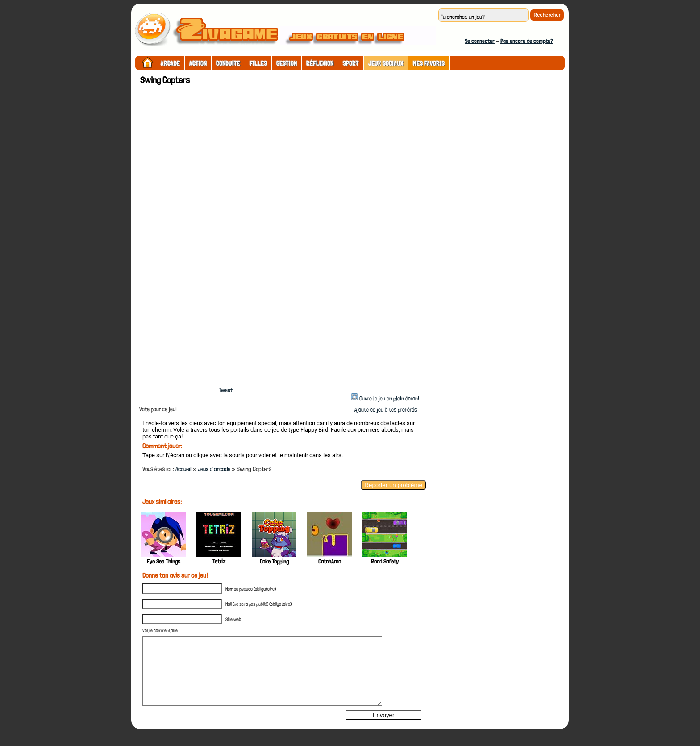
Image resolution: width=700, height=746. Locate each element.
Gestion (287, 63)
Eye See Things (164, 561)
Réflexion (320, 63)
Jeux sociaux (386, 63)
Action (198, 63)
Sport (351, 63)
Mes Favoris (429, 63)
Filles (258, 63)
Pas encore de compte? (527, 41)
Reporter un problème (393, 485)
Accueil (183, 469)
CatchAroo (330, 561)
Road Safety (385, 561)
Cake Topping (274, 561)
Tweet (226, 390)
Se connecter (480, 41)
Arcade (170, 63)
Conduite (228, 63)
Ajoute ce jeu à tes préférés (385, 410)
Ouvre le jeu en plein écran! (389, 398)
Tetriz (219, 561)
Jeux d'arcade (214, 469)
